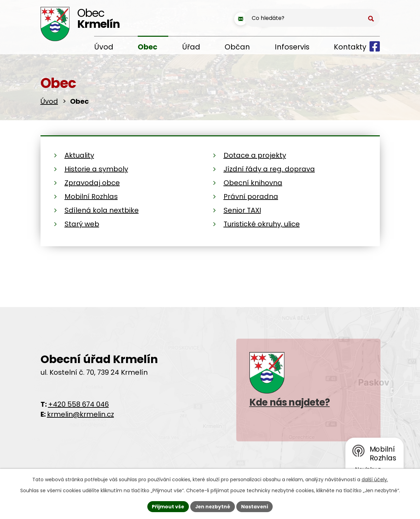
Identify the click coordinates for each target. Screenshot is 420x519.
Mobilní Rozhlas (91, 196)
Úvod (104, 47)
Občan (237, 47)
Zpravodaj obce (92, 183)
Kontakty (350, 47)
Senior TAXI (242, 210)
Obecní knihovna (253, 183)
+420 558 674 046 (78, 404)
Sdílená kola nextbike (102, 210)
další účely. (375, 479)
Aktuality (79, 155)
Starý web (82, 224)
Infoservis (292, 47)
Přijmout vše (167, 506)
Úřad (191, 47)
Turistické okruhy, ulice (262, 224)
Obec (147, 47)
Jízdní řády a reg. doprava (269, 169)
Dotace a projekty (255, 155)
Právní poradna (251, 196)
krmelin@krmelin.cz (81, 414)
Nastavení (256, 506)
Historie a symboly (96, 169)
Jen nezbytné (213, 506)
